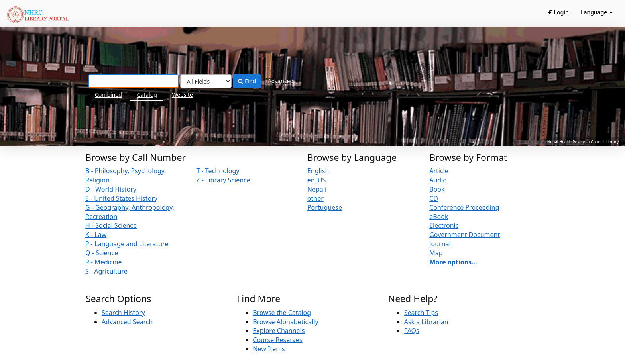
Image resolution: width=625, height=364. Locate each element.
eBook (439, 217)
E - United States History (121, 198)
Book (437, 189)
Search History (123, 313)
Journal (440, 244)
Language (597, 12)
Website (182, 95)
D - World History (111, 189)
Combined (108, 95)
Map (436, 253)
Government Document (465, 235)
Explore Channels (279, 331)
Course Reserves (277, 340)
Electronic (444, 225)
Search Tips (421, 313)
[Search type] (206, 81)
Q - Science (102, 253)
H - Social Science (111, 225)
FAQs (412, 331)
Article (439, 171)
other (315, 198)
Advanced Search (127, 322)
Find (247, 81)
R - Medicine (104, 262)
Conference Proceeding (464, 207)
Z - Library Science (223, 180)
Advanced (281, 81)
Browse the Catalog (282, 313)
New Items (269, 349)
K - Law (96, 235)
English (318, 171)
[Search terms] (134, 81)
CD (434, 198)
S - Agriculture (106, 271)
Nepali (317, 189)
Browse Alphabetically (285, 322)
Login (558, 12)
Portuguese (325, 207)
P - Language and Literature (127, 244)
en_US (317, 180)
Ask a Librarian (426, 322)
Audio (438, 180)
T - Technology (218, 171)
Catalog (147, 95)
